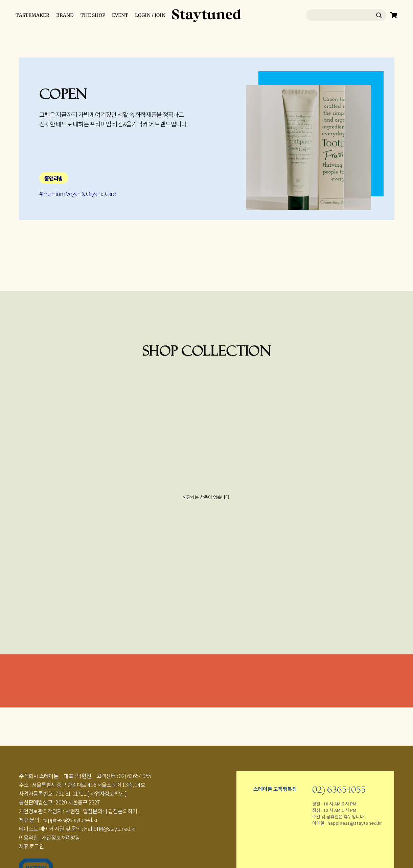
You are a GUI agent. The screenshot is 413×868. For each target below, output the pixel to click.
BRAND (65, 15)
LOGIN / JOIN (150, 15)
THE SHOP (93, 15)
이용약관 (29, 837)
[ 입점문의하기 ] (123, 811)
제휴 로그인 (31, 846)
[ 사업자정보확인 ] (107, 793)
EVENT (120, 15)
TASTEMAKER (32, 15)
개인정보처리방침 (61, 837)
